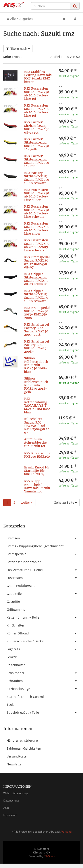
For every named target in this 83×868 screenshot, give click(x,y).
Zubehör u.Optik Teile (43, 713)
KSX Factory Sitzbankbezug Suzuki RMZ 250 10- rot (37, 161)
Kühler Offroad (43, 633)
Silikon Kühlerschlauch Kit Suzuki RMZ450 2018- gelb (36, 385)
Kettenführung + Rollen (43, 617)
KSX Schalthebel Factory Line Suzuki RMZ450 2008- (37, 346)
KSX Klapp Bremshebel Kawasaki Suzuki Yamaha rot (37, 486)
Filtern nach (18, 49)
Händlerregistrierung (22, 740)
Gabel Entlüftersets (21, 586)
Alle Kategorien (20, 19)
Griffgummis (16, 609)
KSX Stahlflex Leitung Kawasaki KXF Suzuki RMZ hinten (38, 77)
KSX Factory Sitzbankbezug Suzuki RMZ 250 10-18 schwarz (37, 178)
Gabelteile (43, 594)
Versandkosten (18, 756)
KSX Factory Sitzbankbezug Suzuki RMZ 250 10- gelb (37, 144)
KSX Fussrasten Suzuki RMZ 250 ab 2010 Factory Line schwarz (37, 212)
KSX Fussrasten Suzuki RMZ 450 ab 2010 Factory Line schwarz (37, 245)
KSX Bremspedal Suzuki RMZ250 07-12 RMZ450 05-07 (37, 262)
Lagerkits (43, 649)
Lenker (12, 657)
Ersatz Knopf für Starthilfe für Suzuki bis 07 (37, 471)
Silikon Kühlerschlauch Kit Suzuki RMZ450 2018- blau (36, 365)
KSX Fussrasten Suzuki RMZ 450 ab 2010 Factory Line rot (37, 111)
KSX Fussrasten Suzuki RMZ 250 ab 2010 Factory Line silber (37, 195)
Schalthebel (43, 673)
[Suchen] (51, 6)
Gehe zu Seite (65, 502)
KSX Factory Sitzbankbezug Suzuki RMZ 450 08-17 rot (37, 127)
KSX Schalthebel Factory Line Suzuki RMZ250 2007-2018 (37, 330)
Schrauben (43, 681)
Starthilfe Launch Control (25, 697)
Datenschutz (11, 801)
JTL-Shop (49, 856)
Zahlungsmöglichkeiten (24, 748)
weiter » (27, 502)
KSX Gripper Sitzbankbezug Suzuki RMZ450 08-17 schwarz (36, 279)
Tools (11, 705)
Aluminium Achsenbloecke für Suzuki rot (35, 443)
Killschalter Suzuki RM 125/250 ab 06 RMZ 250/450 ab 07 (37, 426)
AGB (6, 808)
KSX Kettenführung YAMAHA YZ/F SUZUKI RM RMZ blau (37, 405)
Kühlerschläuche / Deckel (43, 641)
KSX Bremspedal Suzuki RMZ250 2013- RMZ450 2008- (37, 313)
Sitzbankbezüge (43, 689)
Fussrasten (43, 578)
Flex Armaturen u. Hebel (43, 570)
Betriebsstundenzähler (24, 562)
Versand (66, 832)
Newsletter (15, 764)
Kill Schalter (15, 625)
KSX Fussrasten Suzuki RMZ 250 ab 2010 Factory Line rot (37, 94)
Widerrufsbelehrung (16, 793)
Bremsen (43, 538)
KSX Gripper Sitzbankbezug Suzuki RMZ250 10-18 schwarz (36, 296)
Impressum (10, 815)
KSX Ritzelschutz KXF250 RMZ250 (37, 455)
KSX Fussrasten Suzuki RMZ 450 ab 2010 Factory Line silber (37, 229)
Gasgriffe (13, 602)
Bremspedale (43, 554)
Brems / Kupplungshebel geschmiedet (35, 546)
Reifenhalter (16, 665)
